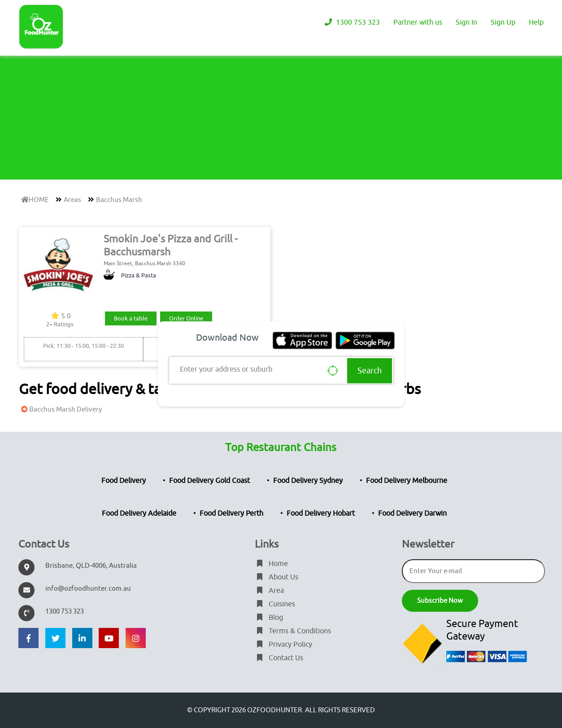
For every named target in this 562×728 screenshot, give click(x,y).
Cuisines (275, 604)
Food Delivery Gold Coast (209, 481)
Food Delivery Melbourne (407, 481)
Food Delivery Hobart (321, 513)
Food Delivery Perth (231, 513)
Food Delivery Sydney (308, 481)
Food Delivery (124, 481)
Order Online (186, 318)
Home (271, 564)
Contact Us (279, 658)
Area (269, 591)
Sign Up (503, 22)
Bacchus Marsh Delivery (60, 410)
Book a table (131, 318)
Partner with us (418, 22)
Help (536, 22)
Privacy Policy (283, 645)
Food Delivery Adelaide (139, 513)
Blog (269, 618)
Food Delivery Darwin (412, 513)
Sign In (466, 22)
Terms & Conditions (293, 631)
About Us (277, 577)
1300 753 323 (351, 22)
